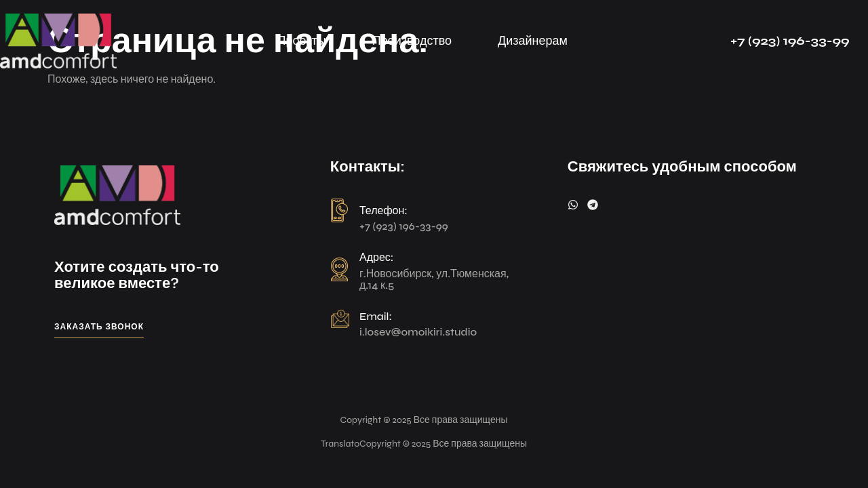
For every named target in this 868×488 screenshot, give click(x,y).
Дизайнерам (533, 41)
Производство (412, 41)
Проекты (301, 41)
